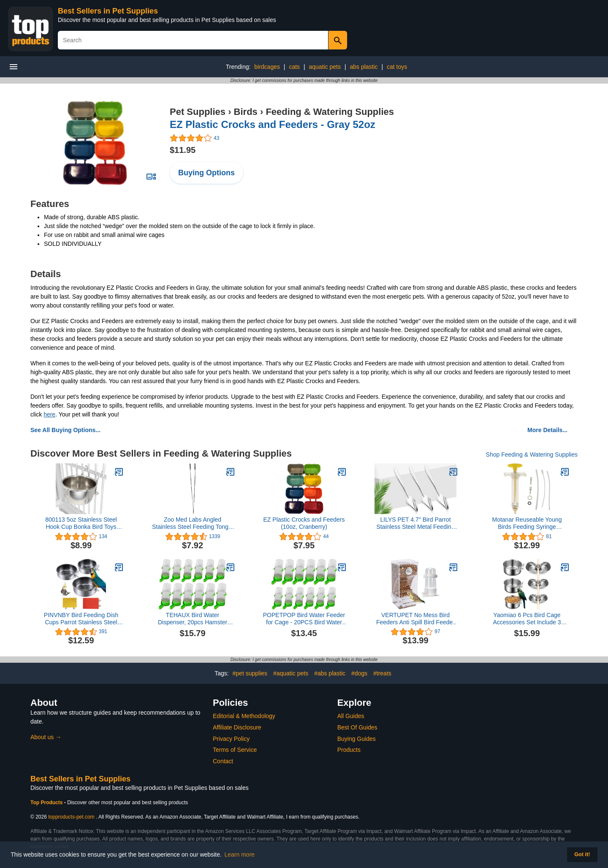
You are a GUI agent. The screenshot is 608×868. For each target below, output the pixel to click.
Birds (246, 112)
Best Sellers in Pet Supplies (108, 11)
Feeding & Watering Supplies (330, 112)
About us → (46, 737)
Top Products (47, 803)
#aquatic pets (291, 673)
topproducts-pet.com (71, 817)
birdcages (267, 67)
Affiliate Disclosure (237, 727)
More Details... (547, 430)
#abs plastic (330, 673)
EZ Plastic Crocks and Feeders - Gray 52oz (273, 124)
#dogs (359, 673)
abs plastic (364, 67)
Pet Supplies (198, 112)
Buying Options (206, 173)
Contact (223, 761)
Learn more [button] (240, 854)
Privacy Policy (231, 739)
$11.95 (183, 150)
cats (294, 67)
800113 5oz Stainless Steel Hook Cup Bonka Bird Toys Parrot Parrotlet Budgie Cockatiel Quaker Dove (81, 523)
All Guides (351, 716)
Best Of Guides (357, 727)
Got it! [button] (582, 854)
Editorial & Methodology (244, 716)
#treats (382, 673)
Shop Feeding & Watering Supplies (532, 454)
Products (349, 750)
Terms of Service (235, 750)
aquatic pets (325, 67)
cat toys (397, 67)
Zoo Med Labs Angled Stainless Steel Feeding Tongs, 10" (193, 523)
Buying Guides (357, 739)
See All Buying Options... (65, 430)
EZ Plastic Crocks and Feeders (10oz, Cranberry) (304, 523)
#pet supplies (250, 673)
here (49, 414)
